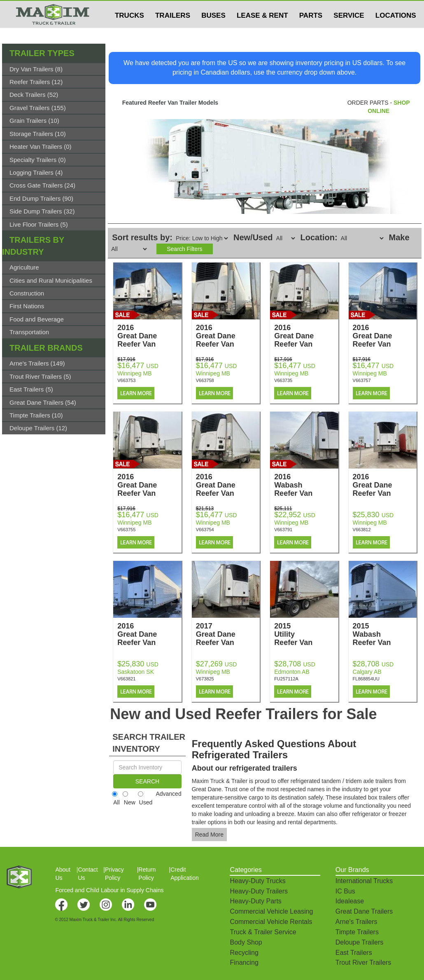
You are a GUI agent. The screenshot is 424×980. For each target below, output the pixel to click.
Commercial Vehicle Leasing (271, 911)
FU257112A (286, 679)
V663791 (283, 530)
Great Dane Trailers (364, 911)
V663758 (205, 380)
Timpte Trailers (357, 932)
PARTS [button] (311, 32)
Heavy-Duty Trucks (257, 881)
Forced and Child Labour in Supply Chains (109, 890)
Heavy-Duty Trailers (259, 891)
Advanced (168, 794)
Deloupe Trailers (360, 942)
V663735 (283, 380)
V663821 (126, 679)
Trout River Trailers (363, 962)
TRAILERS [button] (173, 32)
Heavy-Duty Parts (255, 901)
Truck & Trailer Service (263, 932)
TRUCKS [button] (129, 32)
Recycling (244, 953)
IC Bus (345, 891)
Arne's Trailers (356, 922)
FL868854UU (366, 679)
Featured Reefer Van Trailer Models (170, 103)
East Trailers (354, 953)
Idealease (350, 901)
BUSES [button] (213, 32)
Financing (244, 962)
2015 (306, 634)
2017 (228, 634)
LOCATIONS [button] (396, 32)
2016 (149, 336)
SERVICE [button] (349, 32)
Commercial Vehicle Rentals (271, 922)
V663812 (362, 530)
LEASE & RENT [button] (262, 32)
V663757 (362, 380)
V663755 (126, 530)
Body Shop (246, 942)
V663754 (205, 530)
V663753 (126, 380)
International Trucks (364, 881)
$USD (315, 9)
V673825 (205, 679)
